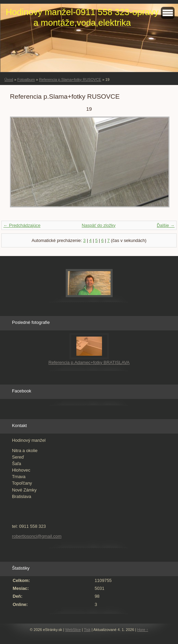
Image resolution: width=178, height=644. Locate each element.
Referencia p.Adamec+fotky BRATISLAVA (89, 362)
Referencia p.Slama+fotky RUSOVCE (70, 80)
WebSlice (73, 630)
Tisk (87, 630)
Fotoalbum (26, 80)
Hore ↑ (143, 630)
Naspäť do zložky (99, 225)
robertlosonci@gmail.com (37, 536)
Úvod (9, 80)
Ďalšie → (166, 225)
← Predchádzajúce (22, 225)
